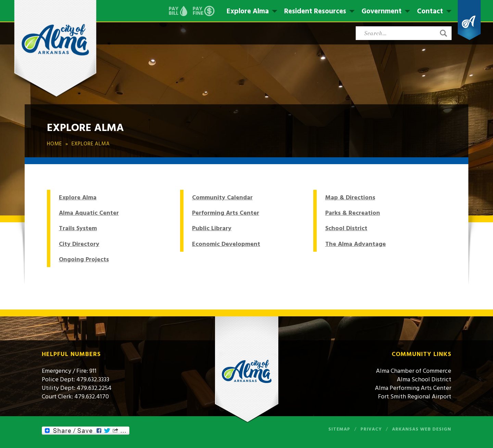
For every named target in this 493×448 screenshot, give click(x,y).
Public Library (212, 228)
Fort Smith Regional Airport (415, 397)
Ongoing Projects (84, 259)
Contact (430, 11)
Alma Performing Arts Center (413, 388)
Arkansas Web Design (422, 429)
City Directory (79, 244)
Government (382, 11)
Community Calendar (222, 197)
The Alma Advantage (356, 244)
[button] (443, 33)
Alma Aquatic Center (89, 213)
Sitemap (339, 429)
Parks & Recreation (353, 213)
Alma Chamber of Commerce (414, 371)
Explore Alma (248, 11)
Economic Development (226, 244)
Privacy (371, 429)
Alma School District (424, 379)
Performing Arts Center (226, 213)
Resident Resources (315, 11)
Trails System (78, 228)
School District (346, 228)
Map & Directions (350, 197)
